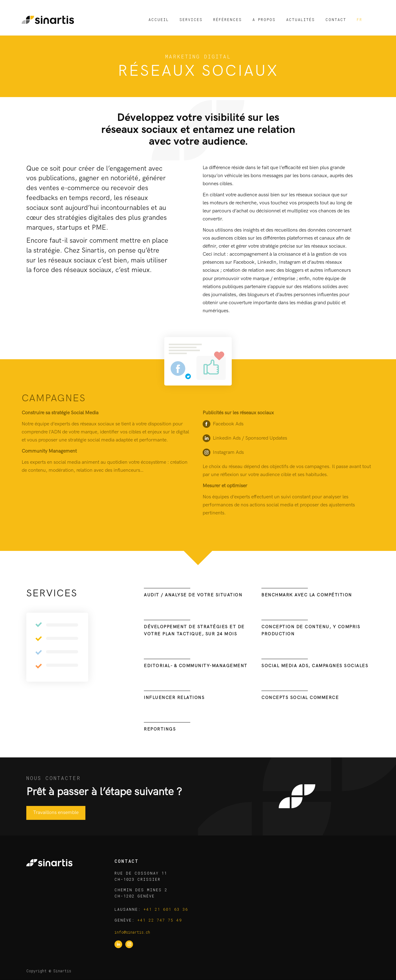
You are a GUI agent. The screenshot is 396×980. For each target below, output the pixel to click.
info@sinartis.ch (132, 932)
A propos (264, 19)
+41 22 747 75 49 (160, 920)
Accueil (159, 19)
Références (228, 19)
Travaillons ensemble (56, 813)
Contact (336, 19)
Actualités (301, 19)
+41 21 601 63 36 (166, 909)
